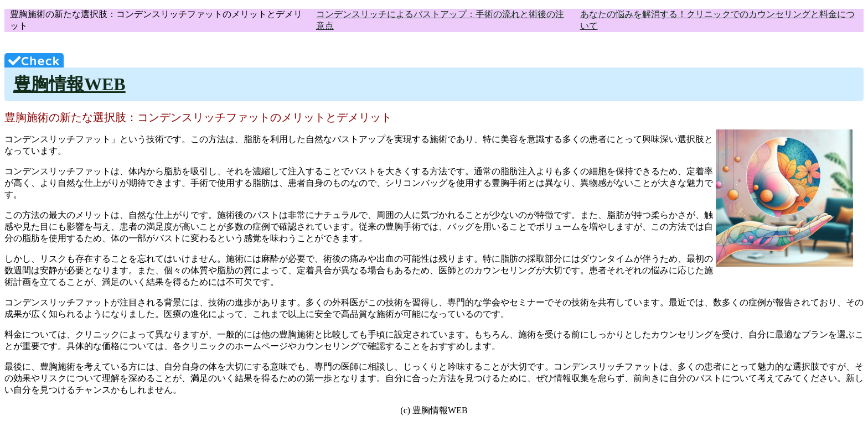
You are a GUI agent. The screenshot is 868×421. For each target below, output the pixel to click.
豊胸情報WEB (69, 84)
